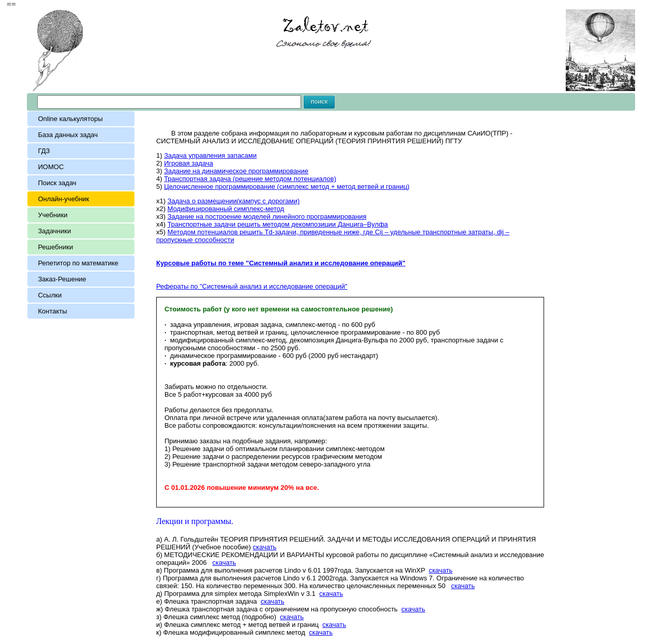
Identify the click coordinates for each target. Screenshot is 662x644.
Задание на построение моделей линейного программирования (267, 216)
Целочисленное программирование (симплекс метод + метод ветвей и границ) (287, 186)
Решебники (55, 247)
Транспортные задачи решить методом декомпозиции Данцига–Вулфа (278, 224)
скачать (265, 547)
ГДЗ (44, 151)
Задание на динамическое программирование (236, 171)
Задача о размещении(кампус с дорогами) (234, 201)
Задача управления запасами (210, 155)
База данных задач (70, 135)
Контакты (52, 311)
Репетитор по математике (78, 263)
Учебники (52, 215)
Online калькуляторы (70, 119)
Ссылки (50, 295)
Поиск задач (57, 183)
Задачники (54, 231)
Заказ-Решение (62, 279)
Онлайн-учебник (63, 199)
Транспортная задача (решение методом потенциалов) (250, 179)
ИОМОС (51, 167)
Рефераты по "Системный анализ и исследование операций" (252, 286)
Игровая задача (189, 163)
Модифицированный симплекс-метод (226, 209)
